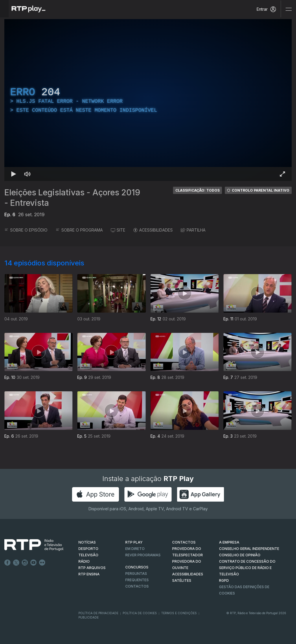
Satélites (182, 580)
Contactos (137, 586)
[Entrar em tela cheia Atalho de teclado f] (282, 174)
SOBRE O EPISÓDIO (26, 230)
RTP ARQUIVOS (92, 568)
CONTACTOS (184, 542)
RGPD (224, 580)
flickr (42, 563)
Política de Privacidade (98, 613)
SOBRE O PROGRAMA (79, 230)
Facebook (8, 563)
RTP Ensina (89, 574)
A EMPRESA (229, 542)
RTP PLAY (134, 542)
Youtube (34, 563)
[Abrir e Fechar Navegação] (288, 9)
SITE (118, 230)
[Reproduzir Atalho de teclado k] (14, 174)
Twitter (16, 563)
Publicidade (89, 617)
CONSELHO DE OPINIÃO (240, 555)
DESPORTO (88, 549)
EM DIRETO (135, 549)
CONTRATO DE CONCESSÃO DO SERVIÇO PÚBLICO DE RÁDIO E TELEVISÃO (247, 568)
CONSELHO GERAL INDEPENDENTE (249, 549)
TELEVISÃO (88, 555)
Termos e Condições (179, 613)
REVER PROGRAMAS (143, 555)
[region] (148, 100)
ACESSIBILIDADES (153, 230)
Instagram (25, 563)
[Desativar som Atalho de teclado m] (27, 174)
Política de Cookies (140, 613)
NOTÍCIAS (87, 542)
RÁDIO (84, 561)
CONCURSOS (137, 567)
